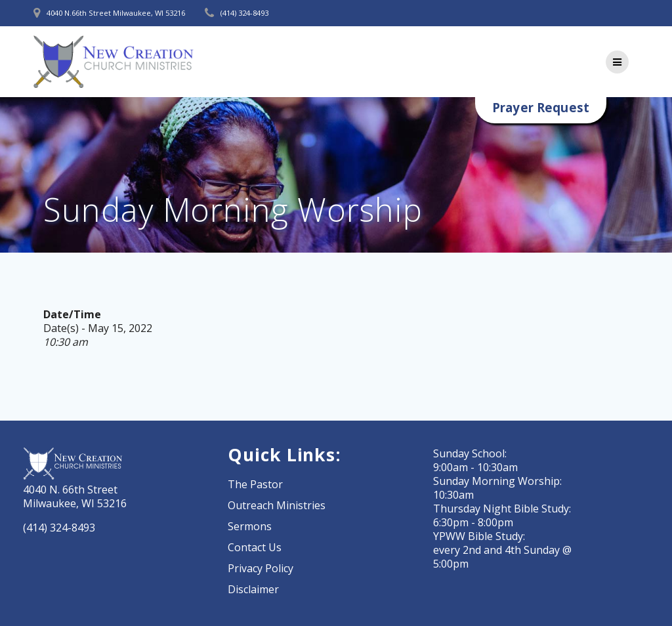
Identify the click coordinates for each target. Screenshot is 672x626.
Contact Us (255, 547)
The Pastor (255, 484)
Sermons (250, 526)
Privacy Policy (261, 568)
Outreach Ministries (277, 505)
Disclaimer (253, 589)
